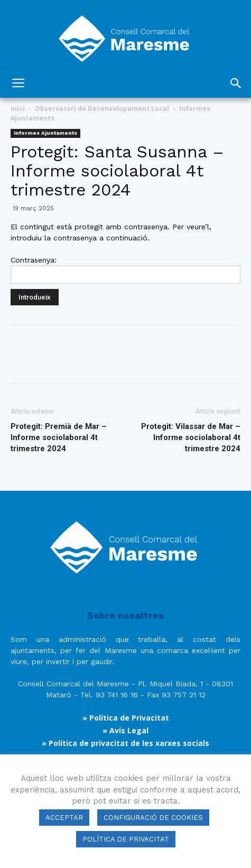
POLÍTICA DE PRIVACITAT (126, 839)
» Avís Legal (125, 730)
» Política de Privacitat (126, 718)
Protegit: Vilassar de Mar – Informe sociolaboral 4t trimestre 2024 (191, 437)
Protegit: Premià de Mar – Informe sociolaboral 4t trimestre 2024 (59, 437)
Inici (18, 109)
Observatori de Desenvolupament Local (102, 109)
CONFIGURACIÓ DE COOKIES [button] (153, 818)
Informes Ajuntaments (45, 133)
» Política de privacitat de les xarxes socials (125, 743)
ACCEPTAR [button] (64, 818)
